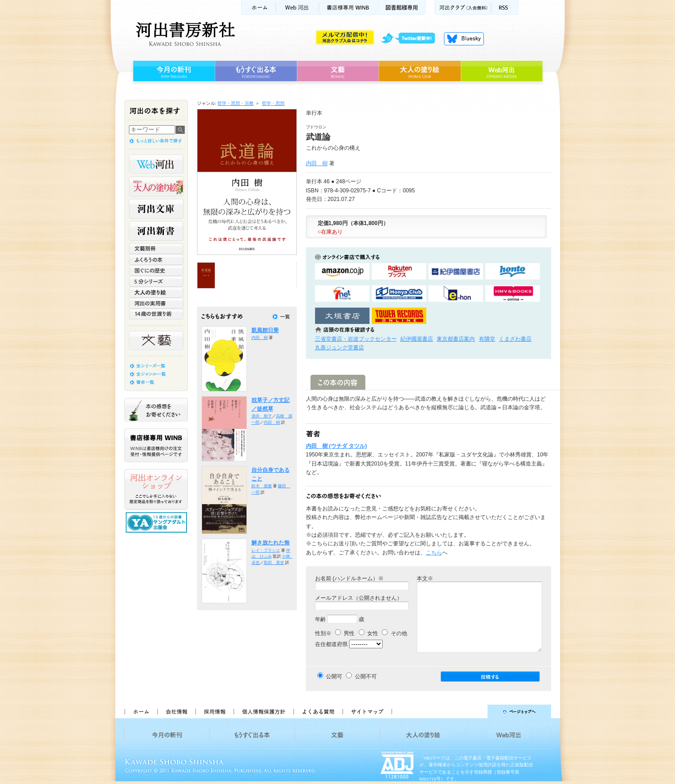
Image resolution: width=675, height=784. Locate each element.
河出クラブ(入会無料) (463, 7)
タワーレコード (399, 316)
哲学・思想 (273, 103)
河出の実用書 (156, 303)
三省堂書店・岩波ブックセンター (356, 339)
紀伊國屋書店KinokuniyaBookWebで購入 (456, 272)
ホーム (258, 7)
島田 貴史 (274, 563)
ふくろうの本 (156, 260)
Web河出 (297, 7)
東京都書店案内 (456, 339)
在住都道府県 (331, 644)
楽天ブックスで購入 (399, 272)
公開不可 (366, 676)
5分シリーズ (156, 281)
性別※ (323, 633)
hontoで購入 (512, 272)
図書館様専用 (402, 7)
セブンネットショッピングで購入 (342, 294)
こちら (434, 553)
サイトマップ (367, 711)
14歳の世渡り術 (156, 314)
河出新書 (156, 231)
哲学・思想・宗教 (236, 103)
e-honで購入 (456, 294)
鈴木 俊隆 (262, 486)
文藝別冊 (156, 249)
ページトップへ (475, 711)
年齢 (320, 619)
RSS (505, 7)
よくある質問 (318, 711)
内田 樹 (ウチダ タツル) (337, 446)
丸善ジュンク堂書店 (340, 348)
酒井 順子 (262, 416)
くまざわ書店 (515, 339)
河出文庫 (156, 209)
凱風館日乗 (265, 330)
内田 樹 (317, 163)
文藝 (338, 71)
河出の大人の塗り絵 (156, 186)
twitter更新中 (411, 39)
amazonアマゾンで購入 (342, 272)
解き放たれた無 (271, 543)
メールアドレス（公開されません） (359, 598)
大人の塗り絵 (420, 71)
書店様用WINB (349, 7)
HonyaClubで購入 (399, 294)
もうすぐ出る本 (256, 71)
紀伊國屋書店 (417, 339)
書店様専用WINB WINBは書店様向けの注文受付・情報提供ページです (156, 445)
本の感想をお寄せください (156, 410)
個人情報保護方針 (263, 711)
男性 (345, 633)
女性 (368, 633)
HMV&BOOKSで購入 (512, 294)
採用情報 (214, 711)
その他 (394, 633)
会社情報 (176, 711)
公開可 (334, 676)
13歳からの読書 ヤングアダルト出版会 (158, 522)
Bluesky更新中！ (464, 39)
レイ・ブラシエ (266, 550)
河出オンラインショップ (156, 490)
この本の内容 (338, 382)
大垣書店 (342, 316)
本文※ (425, 578)
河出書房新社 (184, 34)
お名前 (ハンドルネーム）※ (349, 578)
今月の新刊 (173, 71)
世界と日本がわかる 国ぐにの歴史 (156, 270)
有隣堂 (487, 339)
